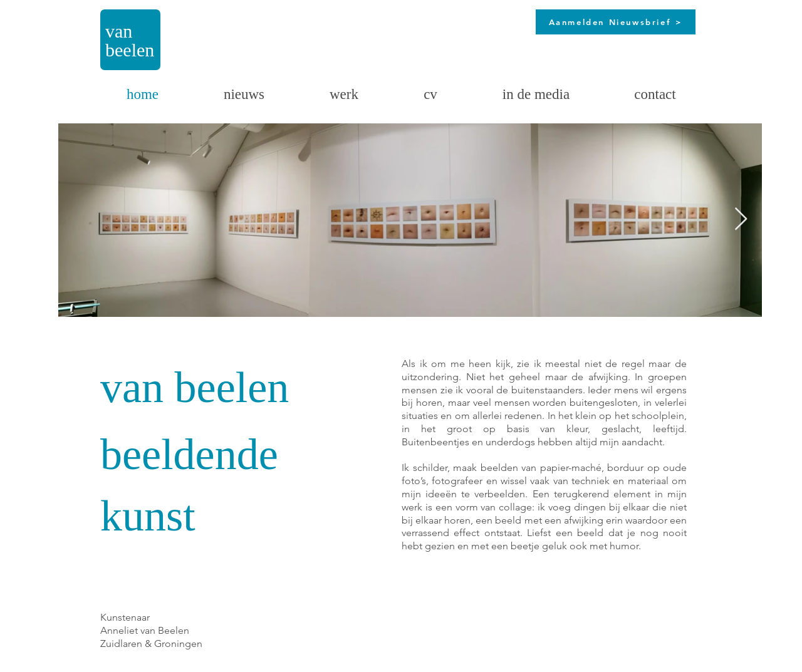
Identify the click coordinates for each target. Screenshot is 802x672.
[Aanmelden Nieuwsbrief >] (616, 22)
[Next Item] (741, 220)
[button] (344, 94)
